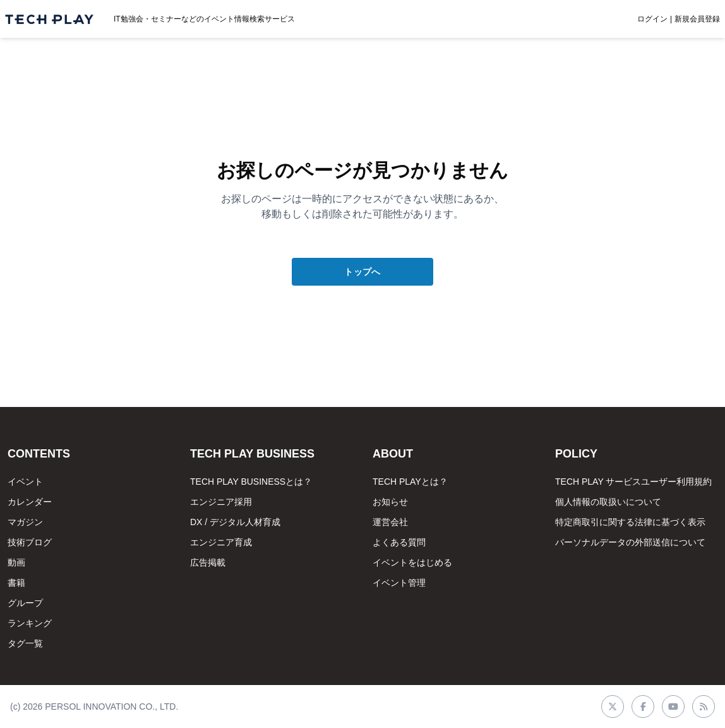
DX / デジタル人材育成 (235, 522)
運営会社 (390, 522)
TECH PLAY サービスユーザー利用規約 (633, 482)
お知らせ (390, 502)
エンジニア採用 (221, 502)
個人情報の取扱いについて (608, 502)
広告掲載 (208, 562)
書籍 (16, 583)
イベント (25, 482)
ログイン (652, 19)
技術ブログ (30, 542)
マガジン (25, 522)
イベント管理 (399, 583)
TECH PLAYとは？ (410, 482)
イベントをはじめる (412, 562)
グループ (25, 603)
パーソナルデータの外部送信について (630, 542)
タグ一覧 (25, 643)
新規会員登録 (697, 19)
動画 (16, 562)
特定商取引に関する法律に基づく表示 (630, 522)
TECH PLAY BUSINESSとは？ (251, 482)
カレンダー (30, 502)
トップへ (362, 272)
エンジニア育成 (221, 542)
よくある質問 (399, 542)
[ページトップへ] (49, 19)
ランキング (30, 623)
